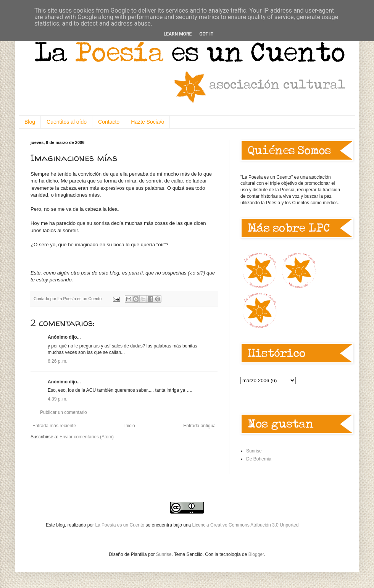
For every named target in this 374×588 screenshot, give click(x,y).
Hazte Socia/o (148, 122)
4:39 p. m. (58, 399)
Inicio (130, 426)
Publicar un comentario (64, 412)
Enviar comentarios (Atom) (87, 437)
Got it (206, 34)
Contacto (109, 122)
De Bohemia (259, 459)
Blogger (256, 554)
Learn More (178, 34)
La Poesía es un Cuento (120, 525)
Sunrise (254, 451)
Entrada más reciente (54, 426)
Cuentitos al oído (67, 122)
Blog (30, 122)
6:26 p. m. (58, 361)
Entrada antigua (199, 426)
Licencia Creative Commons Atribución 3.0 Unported (246, 525)
